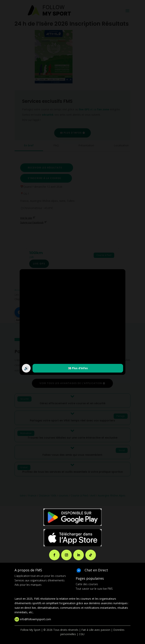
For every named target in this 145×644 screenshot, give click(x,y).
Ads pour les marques (28, 585)
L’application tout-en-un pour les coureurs (40, 576)
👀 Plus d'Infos (78, 368)
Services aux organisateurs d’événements (40, 580)
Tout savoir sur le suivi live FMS (94, 589)
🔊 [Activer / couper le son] (26, 368)
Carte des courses (87, 584)
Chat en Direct (96, 570)
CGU (82, 634)
